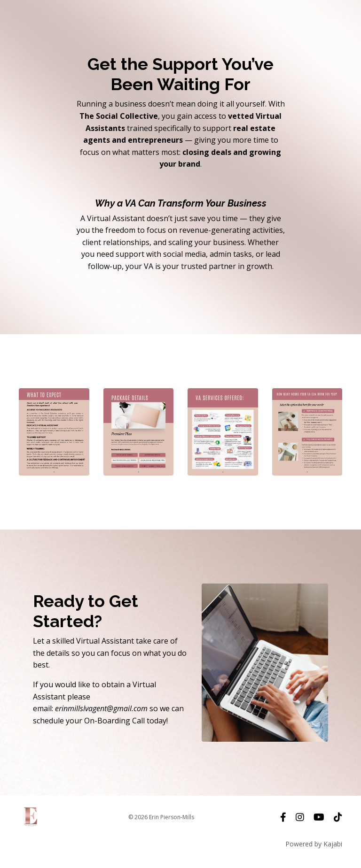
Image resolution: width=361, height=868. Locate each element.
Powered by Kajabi (314, 844)
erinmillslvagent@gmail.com (101, 708)
